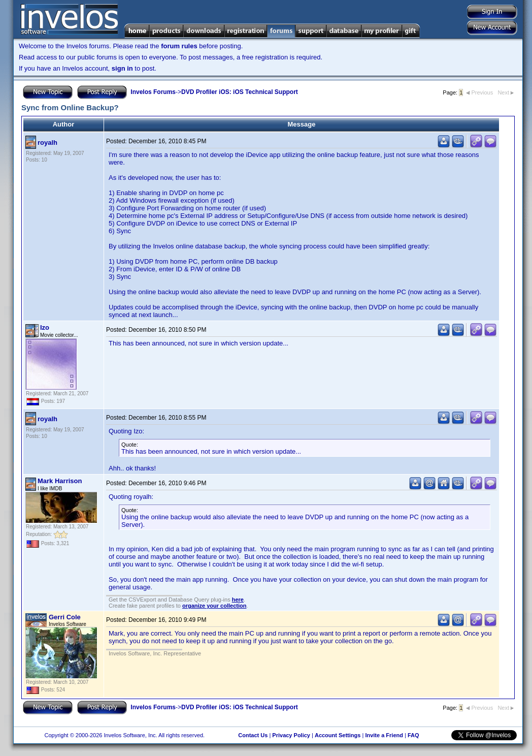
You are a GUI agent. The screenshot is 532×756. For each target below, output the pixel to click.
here (238, 600)
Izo (45, 327)
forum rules (179, 46)
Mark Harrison (60, 481)
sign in (122, 68)
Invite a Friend (384, 735)
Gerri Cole (65, 617)
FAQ (413, 735)
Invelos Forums (153, 92)
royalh (47, 143)
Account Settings (338, 735)
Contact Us (253, 735)
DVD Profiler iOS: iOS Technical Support (240, 92)
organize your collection (214, 606)
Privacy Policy (291, 735)
